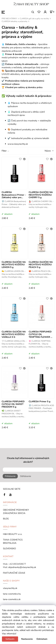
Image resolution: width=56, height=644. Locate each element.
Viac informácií (9, 634)
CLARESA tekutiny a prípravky (15, 21)
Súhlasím (10, 639)
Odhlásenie (26, 476)
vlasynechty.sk (10, 588)
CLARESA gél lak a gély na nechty (34, 19)
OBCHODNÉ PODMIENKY (16, 510)
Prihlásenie (10, 476)
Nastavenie (27, 639)
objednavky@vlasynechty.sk (22, 567)
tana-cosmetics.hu (12, 594)
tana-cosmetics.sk (12, 599)
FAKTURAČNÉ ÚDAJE (14, 573)
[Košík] (52, 12)
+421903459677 (17, 564)
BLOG (6, 519)
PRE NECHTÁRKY (9, 19)
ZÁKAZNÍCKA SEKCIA (15, 513)
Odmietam (42, 639)
